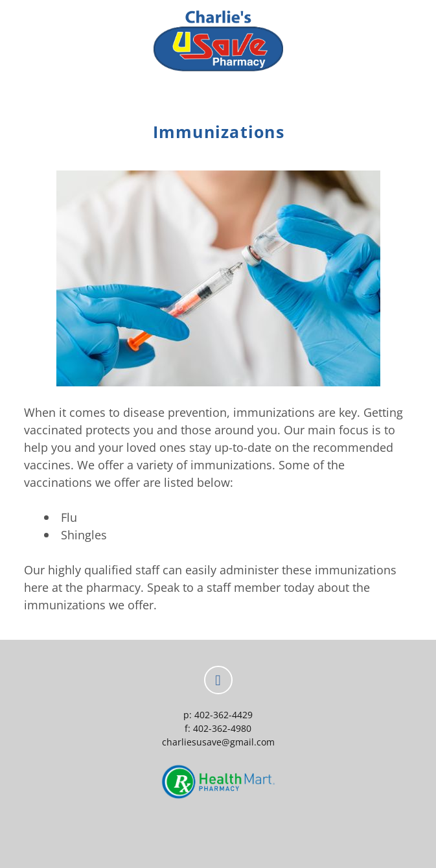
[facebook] (218, 680)
